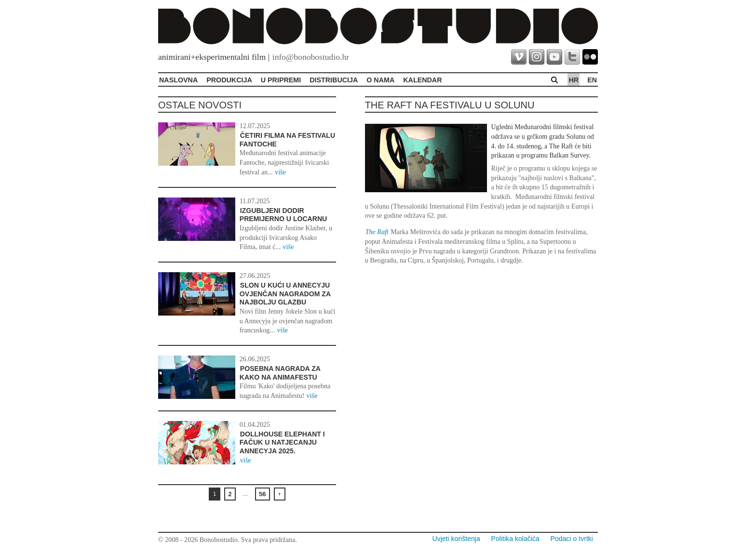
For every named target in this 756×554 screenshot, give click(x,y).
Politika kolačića (515, 539)
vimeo (519, 57)
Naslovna (178, 80)
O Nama (380, 80)
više (280, 172)
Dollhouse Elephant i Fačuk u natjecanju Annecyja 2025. (282, 442)
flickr (590, 57)
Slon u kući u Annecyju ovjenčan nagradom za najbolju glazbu (285, 294)
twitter (572, 57)
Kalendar (422, 80)
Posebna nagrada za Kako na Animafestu (280, 373)
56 (263, 494)
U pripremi (281, 80)
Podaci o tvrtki (572, 539)
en (592, 80)
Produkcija (229, 80)
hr (574, 80)
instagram (537, 57)
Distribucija (334, 80)
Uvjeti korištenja (456, 539)
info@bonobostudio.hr (311, 57)
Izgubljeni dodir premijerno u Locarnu (283, 215)
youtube (554, 57)
